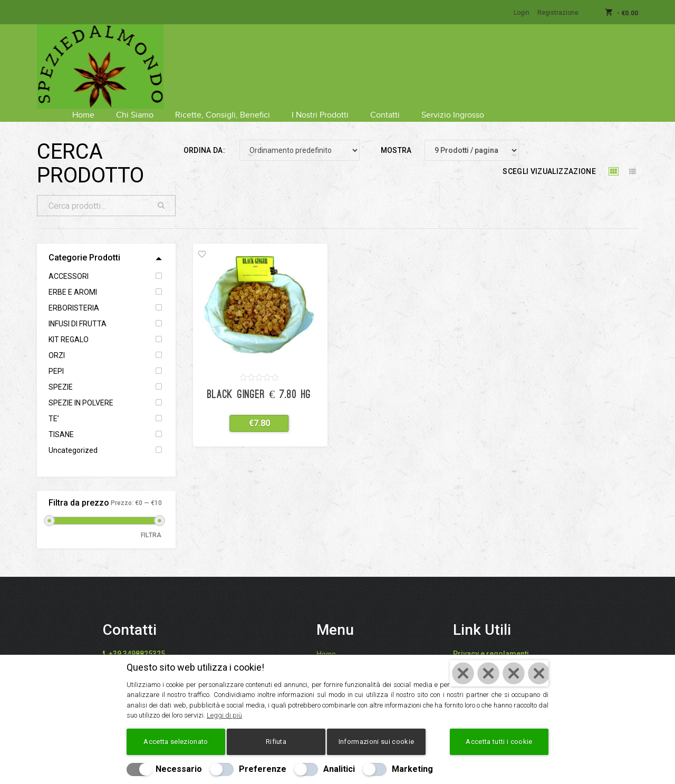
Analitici (339, 769)
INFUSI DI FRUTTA (78, 311)
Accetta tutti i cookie (499, 742)
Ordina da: (205, 137)
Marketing (412, 769)
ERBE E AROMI (73, 279)
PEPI (56, 358)
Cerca (161, 192)
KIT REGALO (69, 326)
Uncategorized (73, 437)
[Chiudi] (499, 673)
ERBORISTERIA (74, 295)
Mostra (396, 137)
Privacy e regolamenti (491, 641)
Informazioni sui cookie (376, 742)
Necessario (179, 769)
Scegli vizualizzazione (549, 158)
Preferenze (263, 769)
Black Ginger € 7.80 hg (259, 382)
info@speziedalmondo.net (158, 653)
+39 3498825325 (137, 641)
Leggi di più (224, 715)
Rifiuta (276, 742)
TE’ (54, 405)
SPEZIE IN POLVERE (81, 390)
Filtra (151, 522)
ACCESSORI (69, 263)
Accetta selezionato (176, 742)
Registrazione (558, 13)
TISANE (61, 421)
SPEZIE (61, 374)
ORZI (57, 342)
